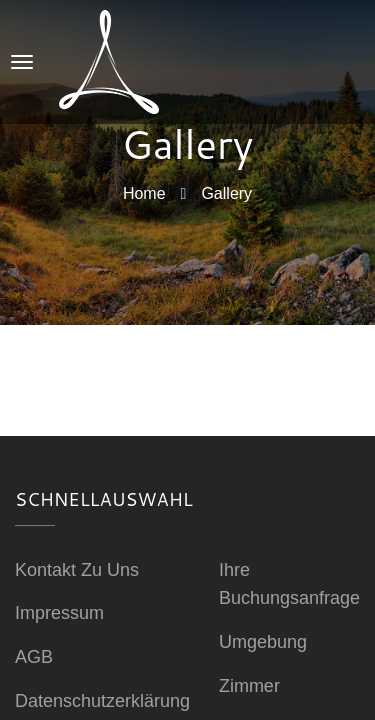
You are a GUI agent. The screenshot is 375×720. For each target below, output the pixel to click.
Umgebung (263, 642)
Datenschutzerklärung (102, 701)
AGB (34, 657)
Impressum (59, 613)
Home (144, 192)
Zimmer (249, 686)
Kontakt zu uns (77, 570)
